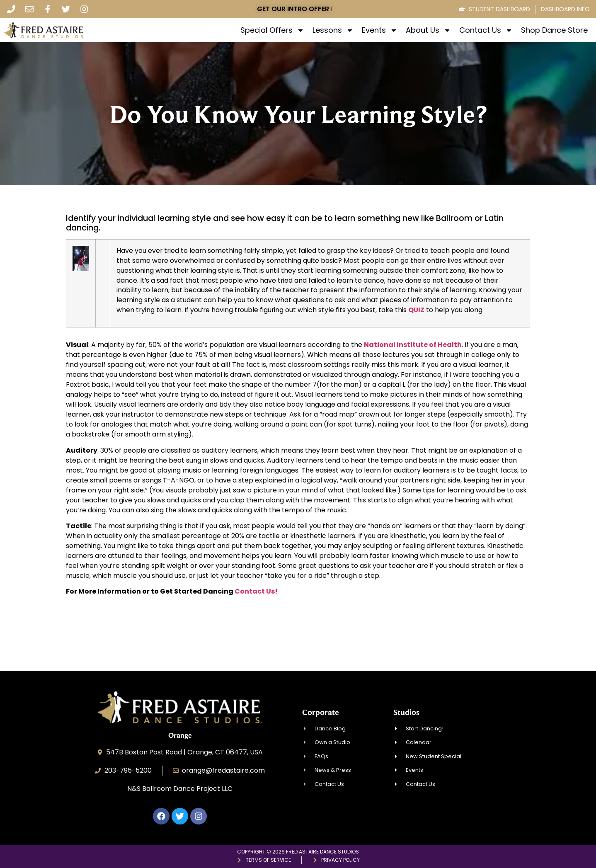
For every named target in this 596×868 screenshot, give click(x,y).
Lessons (333, 30)
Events (380, 30)
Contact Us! (256, 591)
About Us (428, 30)
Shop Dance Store (554, 30)
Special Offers (272, 30)
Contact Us (486, 30)
